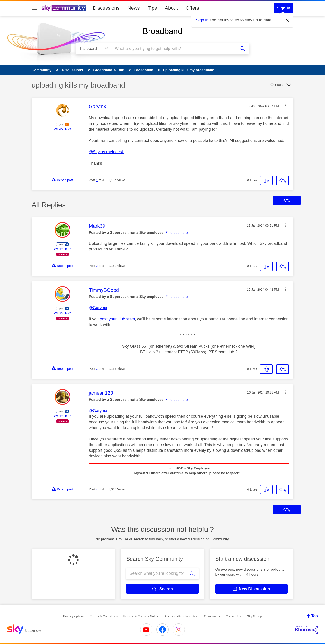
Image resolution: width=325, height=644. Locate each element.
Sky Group (254, 616)
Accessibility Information (181, 616)
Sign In (283, 8)
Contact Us (233, 616)
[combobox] (173, 49)
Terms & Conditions (104, 616)
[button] (286, 106)
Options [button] (277, 85)
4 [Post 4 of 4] (97, 489)
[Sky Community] (64, 8)
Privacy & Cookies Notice (141, 616)
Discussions (106, 8)
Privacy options (74, 616)
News (133, 8)
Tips (152, 8)
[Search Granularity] (94, 49)
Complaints (212, 616)
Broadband (162, 31)
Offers (193, 8)
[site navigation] (34, 8)
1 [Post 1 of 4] (97, 180)
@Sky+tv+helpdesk (106, 152)
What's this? (63, 129)
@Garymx (98, 308)
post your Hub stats (117, 319)
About (171, 8)
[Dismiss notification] (288, 20)
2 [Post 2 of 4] (97, 266)
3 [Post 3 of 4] (97, 369)
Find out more (177, 233)
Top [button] (315, 616)
